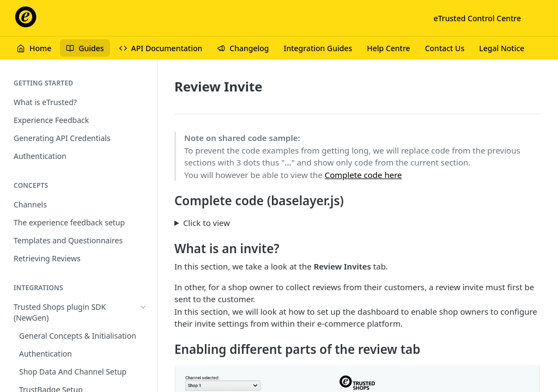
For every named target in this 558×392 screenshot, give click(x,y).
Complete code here (363, 175)
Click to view (207, 223)
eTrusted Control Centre (477, 18)
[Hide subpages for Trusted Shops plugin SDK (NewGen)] (143, 307)
